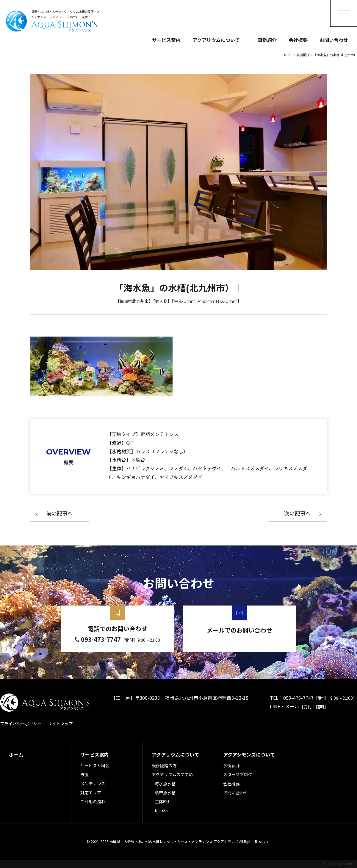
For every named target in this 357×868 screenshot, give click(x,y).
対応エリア (91, 792)
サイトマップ (60, 724)
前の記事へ (59, 514)
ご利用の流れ (93, 801)
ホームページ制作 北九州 (339, 864)
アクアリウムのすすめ (172, 774)
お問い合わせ (334, 40)
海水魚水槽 (165, 784)
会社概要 (298, 40)
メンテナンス (93, 784)
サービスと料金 (95, 765)
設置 (84, 774)
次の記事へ (297, 514)
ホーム (16, 754)
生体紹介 (163, 801)
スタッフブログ (238, 774)
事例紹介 (267, 40)
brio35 (161, 810)
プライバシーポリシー (21, 724)
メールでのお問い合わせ (239, 630)
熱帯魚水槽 (165, 792)
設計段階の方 (164, 765)
